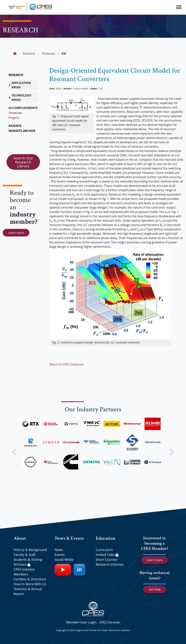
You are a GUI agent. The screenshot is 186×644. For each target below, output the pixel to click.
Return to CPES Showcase (66, 364)
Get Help (154, 589)
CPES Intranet (110, 622)
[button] (14, 452)
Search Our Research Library (23, 162)
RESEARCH (16, 75)
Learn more (16, 233)
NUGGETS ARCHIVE (22, 131)
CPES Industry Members (24, 572)
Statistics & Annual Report (28, 591)
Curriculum (104, 550)
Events (60, 555)
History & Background (30, 550)
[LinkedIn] (79, 570)
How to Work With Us (30, 584)
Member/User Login (81, 622)
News (59, 550)
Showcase (15, 113)
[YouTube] (63, 570)
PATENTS (15, 126)
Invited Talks (107, 555)
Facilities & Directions (30, 579)
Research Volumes (110, 564)
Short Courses (106, 559)
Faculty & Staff (25, 555)
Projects (14, 118)
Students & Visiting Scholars (28, 562)
